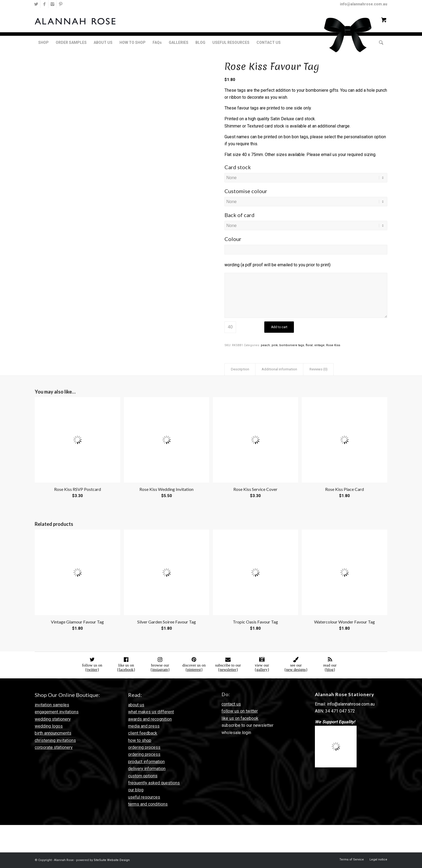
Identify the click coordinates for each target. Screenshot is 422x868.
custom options (143, 776)
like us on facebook (240, 718)
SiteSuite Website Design (112, 860)
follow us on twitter (240, 711)
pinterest (194, 669)
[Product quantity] (230, 327)
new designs (296, 669)
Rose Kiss (333, 345)
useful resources (144, 797)
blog (330, 669)
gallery (262, 669)
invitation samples (52, 705)
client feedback (143, 733)
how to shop (140, 740)
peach (265, 345)
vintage (319, 345)
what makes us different (151, 712)
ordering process (144, 747)
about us (136, 705)
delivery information (147, 769)
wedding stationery (53, 719)
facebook (126, 669)
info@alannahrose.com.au (364, 4)
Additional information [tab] (279, 369)
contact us (231, 704)
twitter (92, 669)
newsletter (228, 669)
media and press (144, 726)
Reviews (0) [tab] (319, 369)
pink (275, 345)
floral (309, 345)
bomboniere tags (292, 345)
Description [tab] (240, 369)
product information (146, 762)
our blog (136, 790)
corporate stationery (54, 747)
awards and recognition (150, 719)
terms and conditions (148, 804)
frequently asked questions (154, 783)
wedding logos (49, 726)
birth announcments (53, 733)
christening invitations (55, 740)
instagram (160, 669)
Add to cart (279, 327)
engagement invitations (57, 712)
